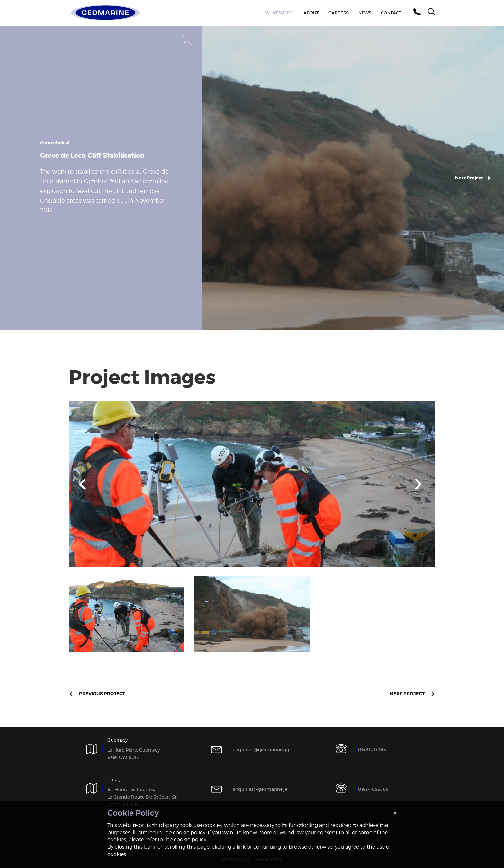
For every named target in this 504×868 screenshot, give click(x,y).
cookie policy (190, 840)
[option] (252, 484)
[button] (416, 13)
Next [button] (418, 484)
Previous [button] (82, 484)
